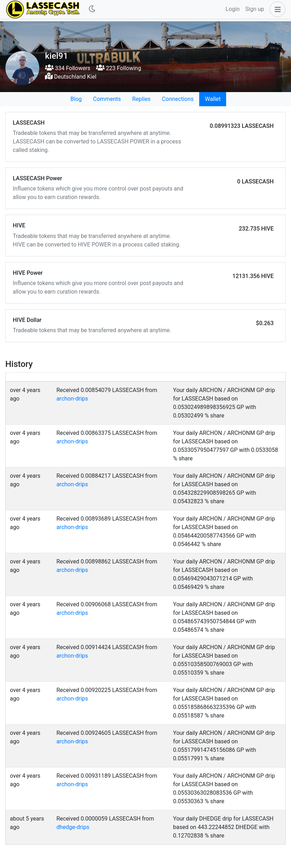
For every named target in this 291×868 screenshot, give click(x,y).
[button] (276, 9)
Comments (107, 99)
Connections (178, 99)
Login (233, 9)
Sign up (255, 9)
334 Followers (68, 68)
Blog (76, 99)
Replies (141, 99)
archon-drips (72, 399)
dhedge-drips (73, 827)
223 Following (119, 68)
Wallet (213, 99)
